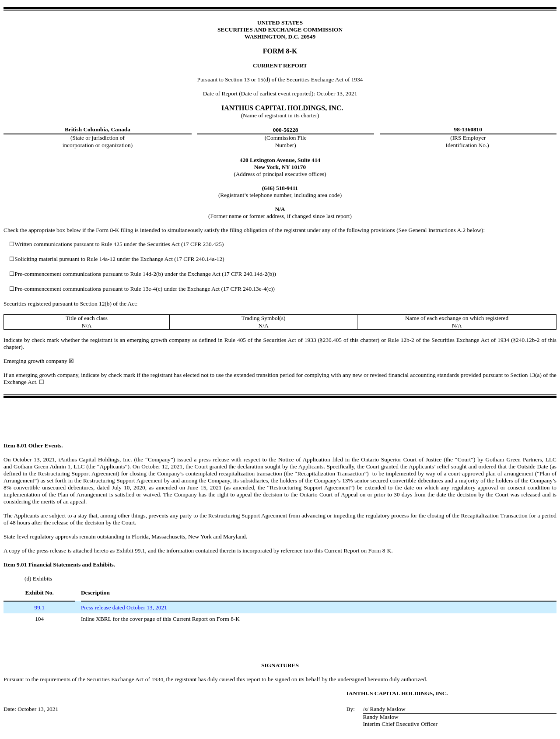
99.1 (39, 607)
